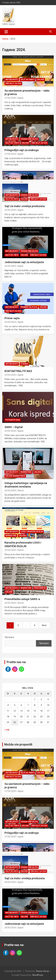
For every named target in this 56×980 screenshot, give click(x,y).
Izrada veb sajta (29, 139)
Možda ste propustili (18, 744)
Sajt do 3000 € (28, 80)
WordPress (38, 975)
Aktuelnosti (12, 80)
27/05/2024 (10, 98)
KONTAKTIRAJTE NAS (18, 371)
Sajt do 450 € (12, 199)
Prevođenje (40, 588)
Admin (21, 491)
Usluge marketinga (15, 476)
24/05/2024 (10, 210)
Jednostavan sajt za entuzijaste (24, 262)
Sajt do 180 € (12, 255)
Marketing (26, 472)
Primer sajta (12, 318)
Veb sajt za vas (13, 83)
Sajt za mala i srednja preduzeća (25, 206)
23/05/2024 (10, 322)
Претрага (9, 637)
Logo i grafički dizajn (32, 532)
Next (44, 625)
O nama (24, 364)
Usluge (41, 80)
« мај (7, 730)
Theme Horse (42, 971)
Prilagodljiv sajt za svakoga (22, 150)
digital (20, 98)
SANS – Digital (14, 427)
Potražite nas (13, 420)
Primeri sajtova (29, 307)
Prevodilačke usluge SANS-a (22, 599)
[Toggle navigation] (6, 32)
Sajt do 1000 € (12, 143)
